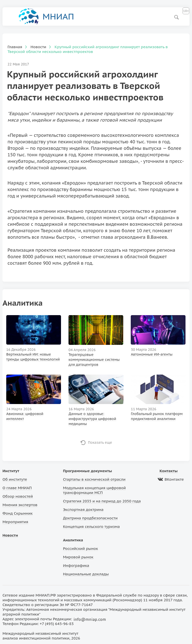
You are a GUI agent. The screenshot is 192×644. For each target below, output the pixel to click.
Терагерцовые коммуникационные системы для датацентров (94, 360)
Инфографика (76, 565)
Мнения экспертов (20, 505)
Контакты (168, 471)
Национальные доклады (86, 574)
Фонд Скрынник (17, 513)
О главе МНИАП (17, 488)
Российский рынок (80, 548)
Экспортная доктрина (83, 510)
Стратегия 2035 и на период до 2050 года (102, 501)
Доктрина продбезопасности (90, 518)
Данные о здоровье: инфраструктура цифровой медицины (92, 419)
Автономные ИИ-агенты (152, 354)
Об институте (15, 479)
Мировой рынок (78, 557)
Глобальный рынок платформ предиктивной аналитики (157, 416)
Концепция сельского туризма (91, 527)
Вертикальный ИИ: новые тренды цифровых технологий (33, 357)
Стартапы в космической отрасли (94, 479)
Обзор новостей (18, 496)
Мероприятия (15, 522)
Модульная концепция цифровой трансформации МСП (94, 490)
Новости (10, 535)
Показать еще (100, 442)
